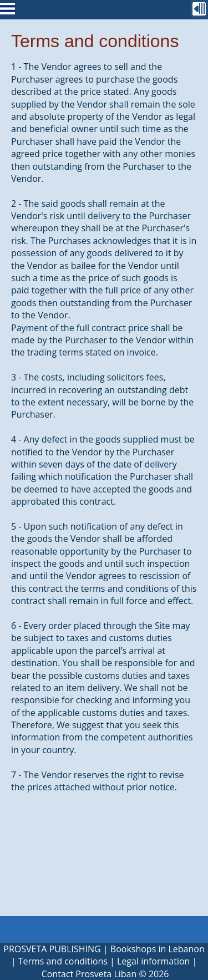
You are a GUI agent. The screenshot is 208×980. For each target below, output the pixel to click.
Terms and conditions (63, 961)
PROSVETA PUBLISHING (52, 949)
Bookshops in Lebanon (158, 949)
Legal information (153, 961)
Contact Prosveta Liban (89, 974)
